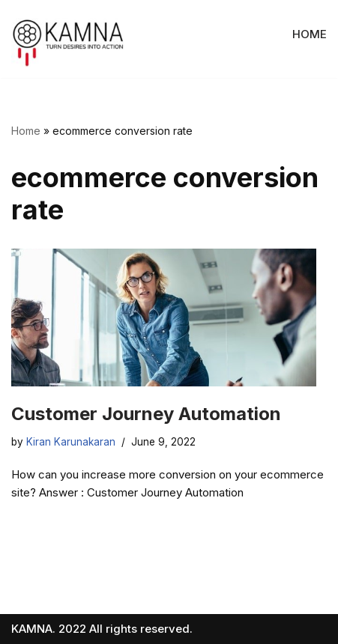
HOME (310, 34)
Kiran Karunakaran (71, 442)
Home (26, 131)
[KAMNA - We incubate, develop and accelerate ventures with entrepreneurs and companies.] (68, 43)
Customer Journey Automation (146, 414)
